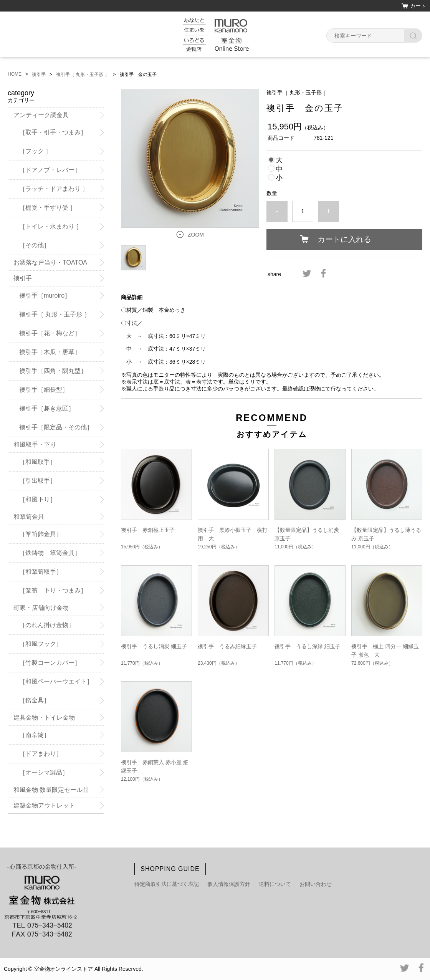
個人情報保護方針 (229, 884)
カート (418, 6)
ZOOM (196, 235)
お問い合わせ (316, 884)
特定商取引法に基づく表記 (167, 884)
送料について (275, 884)
